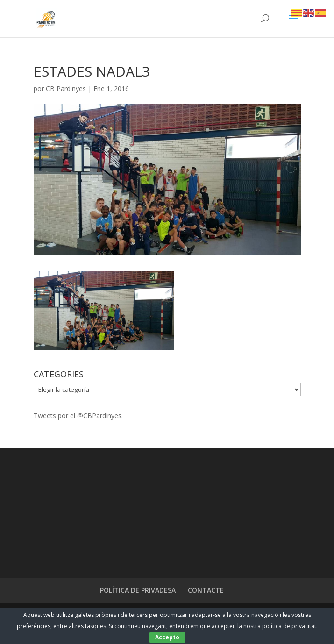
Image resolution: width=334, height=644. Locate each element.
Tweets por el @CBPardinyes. (78, 415)
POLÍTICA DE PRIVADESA (138, 590)
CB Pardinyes (66, 88)
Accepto (167, 637)
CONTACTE (206, 590)
